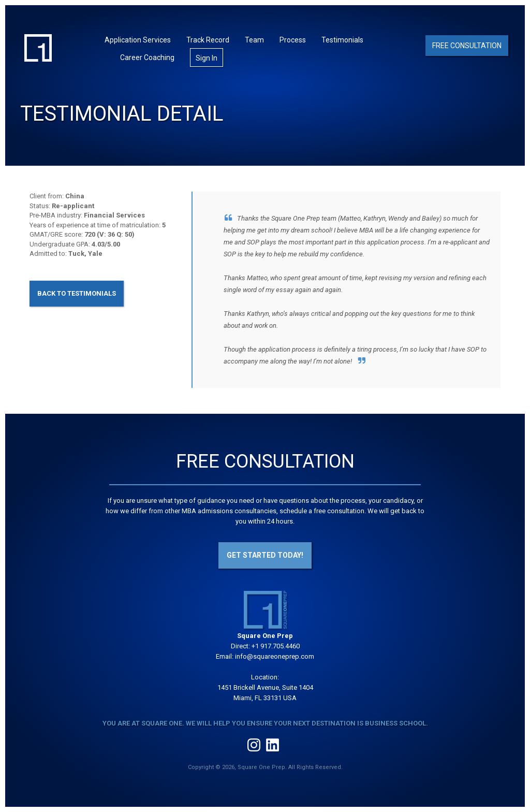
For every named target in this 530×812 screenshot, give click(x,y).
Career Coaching (147, 57)
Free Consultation (467, 46)
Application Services (138, 40)
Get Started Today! (265, 555)
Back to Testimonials (77, 293)
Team (254, 40)
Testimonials (342, 40)
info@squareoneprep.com (275, 656)
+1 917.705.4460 (276, 646)
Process (293, 40)
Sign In (207, 58)
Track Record (208, 40)
